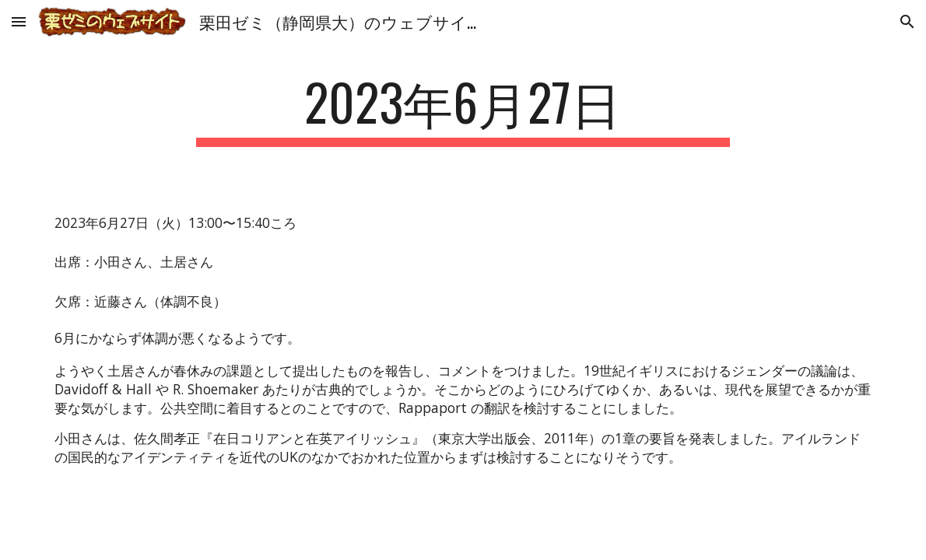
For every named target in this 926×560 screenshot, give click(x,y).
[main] (463, 109)
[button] (19, 21)
